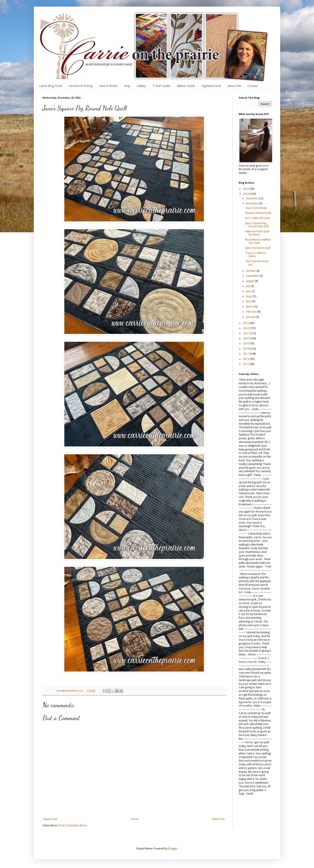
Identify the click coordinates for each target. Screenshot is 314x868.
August (250, 281)
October (251, 271)
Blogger (173, 849)
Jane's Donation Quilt (258, 248)
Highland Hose (211, 86)
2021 (246, 333)
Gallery (142, 86)
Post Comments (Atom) (73, 825)
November (253, 203)
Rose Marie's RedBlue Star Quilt (258, 241)
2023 (246, 323)
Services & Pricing (81, 86)
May (249, 296)
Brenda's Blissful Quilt (258, 213)
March (250, 307)
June (249, 291)
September (253, 276)
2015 (246, 364)
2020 (246, 338)
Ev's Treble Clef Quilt (258, 218)
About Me (234, 86)
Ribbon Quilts (186, 86)
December (252, 198)
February (252, 312)
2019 (246, 343)
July (248, 286)
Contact (253, 86)
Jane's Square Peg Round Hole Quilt (257, 225)
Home (135, 819)
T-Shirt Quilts (161, 86)
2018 (246, 349)
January (251, 317)
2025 (246, 189)
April (249, 301)
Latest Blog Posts (51, 86)
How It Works (108, 86)
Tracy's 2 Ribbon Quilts (255, 255)
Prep (127, 86)
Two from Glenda (256, 208)
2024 (246, 194)
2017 (246, 354)
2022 (246, 328)
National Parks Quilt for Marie (257, 233)
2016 (246, 359)
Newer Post (50, 819)
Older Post (218, 819)
